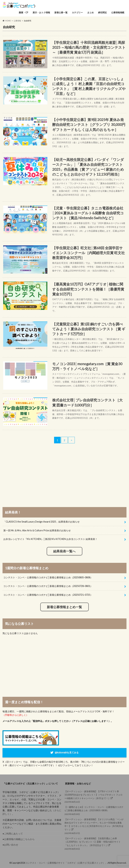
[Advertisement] (64, 477)
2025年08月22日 (95, 796)
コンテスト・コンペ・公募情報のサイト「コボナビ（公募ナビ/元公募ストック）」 (66, 863)
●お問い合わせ (10, 845)
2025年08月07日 (95, 826)
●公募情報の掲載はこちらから (19, 839)
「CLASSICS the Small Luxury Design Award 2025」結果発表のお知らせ (41, 522)
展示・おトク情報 (41, 12)
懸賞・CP (24, 12)
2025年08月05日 (95, 843)
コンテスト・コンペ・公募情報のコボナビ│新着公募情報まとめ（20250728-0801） (48, 586)
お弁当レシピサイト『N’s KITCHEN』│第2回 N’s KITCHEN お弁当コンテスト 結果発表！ (50, 539)
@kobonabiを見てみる (67, 752)
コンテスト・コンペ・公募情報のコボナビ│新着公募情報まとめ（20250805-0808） (48, 577)
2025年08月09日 (95, 810)
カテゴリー (77, 12)
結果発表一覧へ (64, 551)
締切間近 (102, 12)
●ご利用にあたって (13, 834)
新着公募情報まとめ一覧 (64, 607)
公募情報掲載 (118, 12)
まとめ (90, 12)
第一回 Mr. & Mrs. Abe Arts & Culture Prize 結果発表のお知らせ (37, 530)
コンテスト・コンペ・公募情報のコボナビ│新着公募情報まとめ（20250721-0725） (48, 595)
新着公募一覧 (61, 12)
